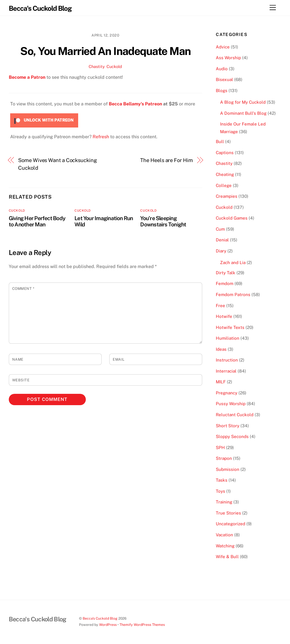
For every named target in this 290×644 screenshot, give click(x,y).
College (224, 185)
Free (220, 306)
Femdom (225, 283)
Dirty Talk (226, 273)
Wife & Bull (227, 557)
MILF (221, 382)
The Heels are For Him (166, 160)
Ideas (221, 349)
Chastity (97, 66)
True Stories (228, 513)
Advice (223, 47)
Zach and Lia (233, 263)
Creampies (227, 196)
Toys (220, 491)
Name (18, 359)
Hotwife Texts (230, 327)
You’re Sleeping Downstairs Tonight (163, 221)
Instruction (227, 360)
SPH (220, 448)
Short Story (228, 426)
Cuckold (114, 66)
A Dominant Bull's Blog (243, 113)
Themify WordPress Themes (142, 625)
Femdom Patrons (233, 295)
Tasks (222, 480)
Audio (222, 69)
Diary (221, 251)
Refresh (101, 137)
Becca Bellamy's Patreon (135, 104)
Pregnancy (227, 393)
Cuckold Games (232, 218)
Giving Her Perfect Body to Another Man (37, 221)
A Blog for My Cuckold (243, 102)
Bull (220, 142)
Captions (225, 153)
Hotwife (224, 316)
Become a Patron (27, 77)
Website (21, 380)
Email (119, 359)
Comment (23, 289)
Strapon (224, 458)
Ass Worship (228, 58)
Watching (225, 546)
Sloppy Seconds (232, 436)
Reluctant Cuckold (235, 415)
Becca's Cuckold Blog (100, 618)
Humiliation (228, 338)
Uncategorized (231, 524)
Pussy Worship (231, 404)
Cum (220, 229)
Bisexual (224, 79)
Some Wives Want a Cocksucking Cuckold (57, 164)
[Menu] (273, 8)
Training (224, 502)
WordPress (108, 625)
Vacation (224, 535)
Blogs (222, 91)
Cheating (225, 174)
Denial (222, 240)
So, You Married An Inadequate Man (105, 51)
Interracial (226, 371)
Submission (228, 469)
